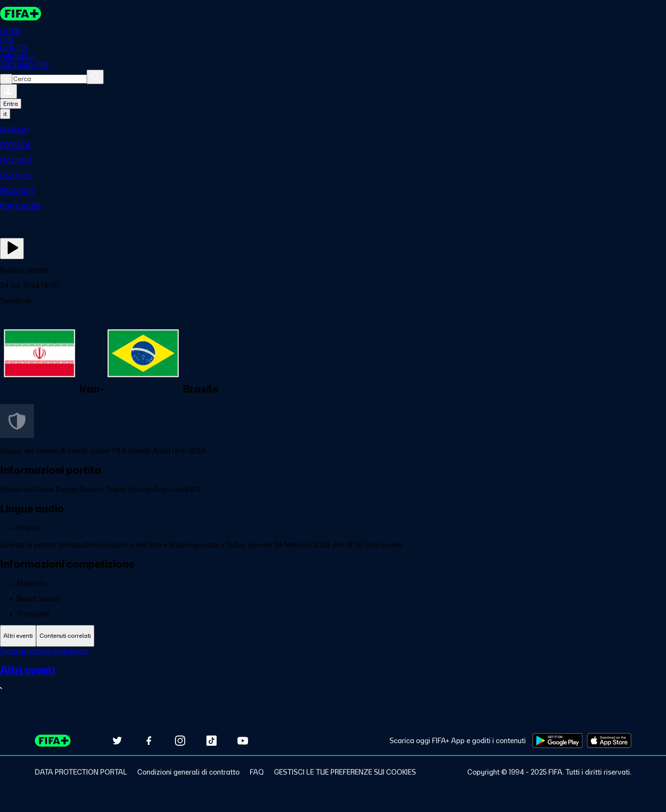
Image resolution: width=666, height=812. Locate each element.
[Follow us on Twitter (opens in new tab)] (117, 741)
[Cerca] (95, 77)
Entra (11, 104)
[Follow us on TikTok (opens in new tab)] (212, 741)
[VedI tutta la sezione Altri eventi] (333, 679)
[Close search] (6, 79)
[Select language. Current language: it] (5, 114)
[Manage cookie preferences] (345, 772)
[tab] (18, 636)
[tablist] (333, 636)
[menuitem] (333, 130)
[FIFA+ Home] (21, 14)
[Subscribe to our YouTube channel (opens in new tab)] (243, 741)
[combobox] (49, 79)
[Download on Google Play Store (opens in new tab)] (557, 741)
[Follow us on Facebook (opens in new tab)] (149, 741)
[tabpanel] (333, 675)
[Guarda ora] (12, 249)
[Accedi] (8, 91)
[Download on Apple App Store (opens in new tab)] (609, 741)
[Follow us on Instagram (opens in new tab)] (180, 741)
